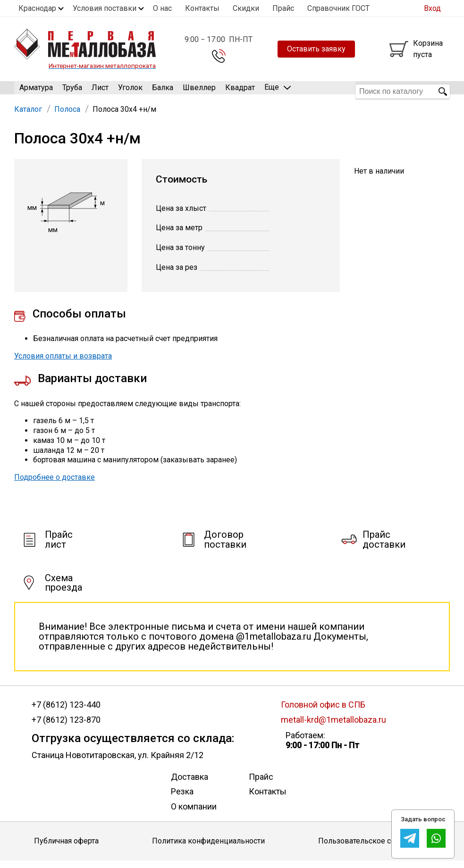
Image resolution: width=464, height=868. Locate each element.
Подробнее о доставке (55, 485)
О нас (162, 8)
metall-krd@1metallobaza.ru (333, 727)
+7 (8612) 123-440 (66, 712)
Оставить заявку (316, 49)
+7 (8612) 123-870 (66, 727)
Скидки (246, 8)
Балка (163, 91)
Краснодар (37, 8)
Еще (278, 91)
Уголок (130, 91)
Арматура (36, 91)
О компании (194, 814)
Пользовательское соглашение (374, 848)
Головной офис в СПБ (323, 712)
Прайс (283, 8)
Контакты (202, 8)
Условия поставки (105, 8)
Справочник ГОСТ (338, 8)
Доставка (190, 784)
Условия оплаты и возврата (63, 363)
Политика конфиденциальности (208, 848)
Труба (72, 91)
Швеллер (199, 91)
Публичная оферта (66, 848)
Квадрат (240, 91)
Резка (182, 799)
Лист (100, 91)
